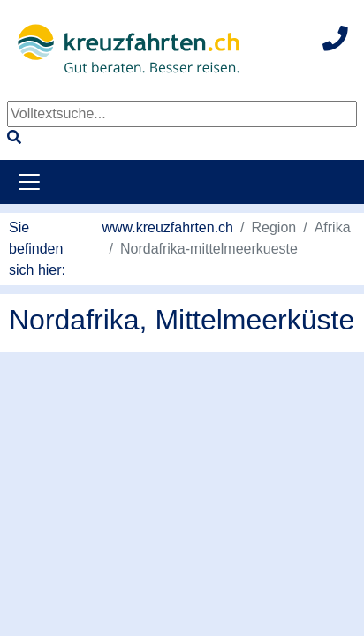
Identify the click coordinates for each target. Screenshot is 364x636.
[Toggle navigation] (29, 182)
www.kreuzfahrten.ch (168, 227)
